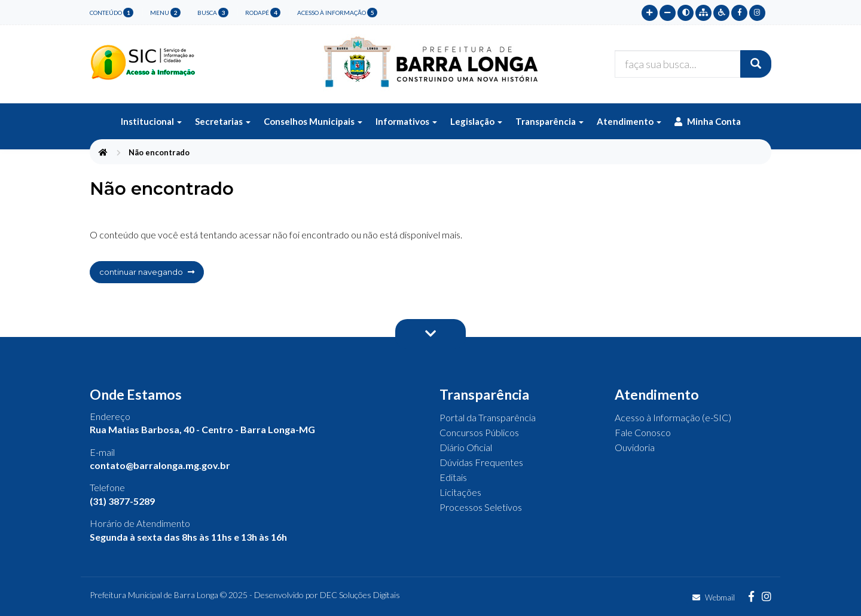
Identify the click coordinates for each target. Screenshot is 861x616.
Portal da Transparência (488, 417)
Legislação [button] (476, 121)
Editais (453, 477)
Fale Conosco (643, 432)
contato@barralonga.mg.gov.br (160, 465)
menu (165, 13)
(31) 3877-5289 (122, 501)
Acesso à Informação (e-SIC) (673, 417)
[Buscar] (756, 64)
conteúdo (112, 13)
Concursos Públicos (479, 432)
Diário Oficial (466, 447)
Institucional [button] (151, 121)
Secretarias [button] (223, 121)
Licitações (460, 492)
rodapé (263, 13)
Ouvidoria (635, 447)
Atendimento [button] (629, 121)
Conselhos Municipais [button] (313, 121)
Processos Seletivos (481, 507)
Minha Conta (708, 121)
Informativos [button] (406, 121)
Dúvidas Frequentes (481, 462)
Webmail (714, 597)
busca (213, 13)
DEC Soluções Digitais (360, 595)
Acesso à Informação (337, 13)
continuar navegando (147, 272)
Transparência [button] (549, 121)
